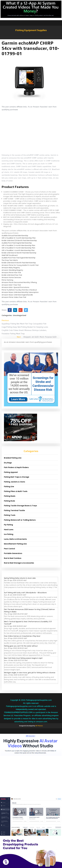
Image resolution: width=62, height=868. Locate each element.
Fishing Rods (9, 501)
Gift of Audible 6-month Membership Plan (18, 248)
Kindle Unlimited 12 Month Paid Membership (19, 253)
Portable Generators (13, 553)
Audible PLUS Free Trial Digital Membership (19, 258)
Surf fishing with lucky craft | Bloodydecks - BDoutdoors (25, 593)
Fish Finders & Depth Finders (16, 467)
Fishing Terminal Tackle (14, 510)
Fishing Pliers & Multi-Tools (16, 491)
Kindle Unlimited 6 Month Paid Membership (19, 263)
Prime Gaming (7, 280)
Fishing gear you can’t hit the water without (21, 646)
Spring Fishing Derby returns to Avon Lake (20, 578)
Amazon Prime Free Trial (11, 272)
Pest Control (9, 549)
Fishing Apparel (11, 472)
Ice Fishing (9, 534)
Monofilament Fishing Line (15, 544)
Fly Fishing (8, 525)
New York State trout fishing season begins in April (23, 658)
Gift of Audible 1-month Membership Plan (18, 250)
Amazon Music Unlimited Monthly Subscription (20, 292)
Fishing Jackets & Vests (15, 482)
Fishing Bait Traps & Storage (17, 477)
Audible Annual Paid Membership (15, 235)
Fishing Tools (10, 515)
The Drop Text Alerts (10, 260)
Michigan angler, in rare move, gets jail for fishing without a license (30, 673)
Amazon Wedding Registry (12, 270)
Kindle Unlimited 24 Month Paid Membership (19, 240)
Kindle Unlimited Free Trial (12, 275)
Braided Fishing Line (13, 458)
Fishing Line (9, 487)
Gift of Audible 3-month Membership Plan (18, 245)
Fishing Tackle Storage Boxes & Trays (20, 506)
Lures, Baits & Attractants (15, 539)
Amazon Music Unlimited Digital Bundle (17, 295)
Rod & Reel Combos (13, 558)
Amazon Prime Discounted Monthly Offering (19, 282)
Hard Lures (9, 530)
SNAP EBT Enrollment (10, 255)
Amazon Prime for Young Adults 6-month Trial (20, 265)
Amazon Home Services (11, 277)
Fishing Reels (10, 496)
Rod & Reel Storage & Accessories (19, 563)
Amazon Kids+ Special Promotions (15, 287)
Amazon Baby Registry (11, 268)
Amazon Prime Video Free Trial (14, 297)
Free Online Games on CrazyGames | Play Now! (22, 636)
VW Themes (39, 726)
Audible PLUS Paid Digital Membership (17, 243)
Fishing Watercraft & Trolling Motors (20, 520)
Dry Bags (8, 463)
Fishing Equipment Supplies (31, 30)
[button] (31, 38)
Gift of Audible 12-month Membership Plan (19, 238)
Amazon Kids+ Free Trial (11, 285)
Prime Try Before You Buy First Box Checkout (19, 290)
